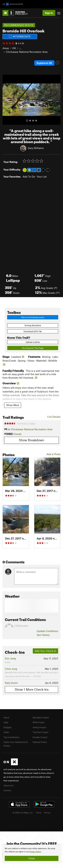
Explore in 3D (44, 63)
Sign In (49, 13)
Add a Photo (54, 454)
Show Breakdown (32, 440)
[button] (6, 100)
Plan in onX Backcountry (33, 317)
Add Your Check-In (46, 651)
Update (47, 631)
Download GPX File (33, 331)
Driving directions (33, 325)
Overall (17, 434)
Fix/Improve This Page (33, 348)
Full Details (54, 417)
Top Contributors (12, 737)
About (6, 718)
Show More (13, 405)
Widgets (7, 727)
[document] (32, 854)
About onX (9, 785)
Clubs (6, 732)
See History (43, 635)
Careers (7, 790)
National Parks (40, 742)
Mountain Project (41, 718)
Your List (42, 177)
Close (32, 858)
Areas (6, 48)
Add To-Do (29, 177)
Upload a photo (33, 342)
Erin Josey (10, 658)
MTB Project (39, 722)
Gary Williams (36, 148)
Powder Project (40, 737)
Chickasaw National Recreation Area (27, 52)
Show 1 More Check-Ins (32, 689)
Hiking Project (39, 727)
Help (6, 722)
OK (14, 48)
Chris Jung (11, 669)
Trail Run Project (40, 732)
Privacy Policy (35, 852)
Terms (39, 813)
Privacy (47, 813)
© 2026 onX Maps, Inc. (23, 813)
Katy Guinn (11, 683)
